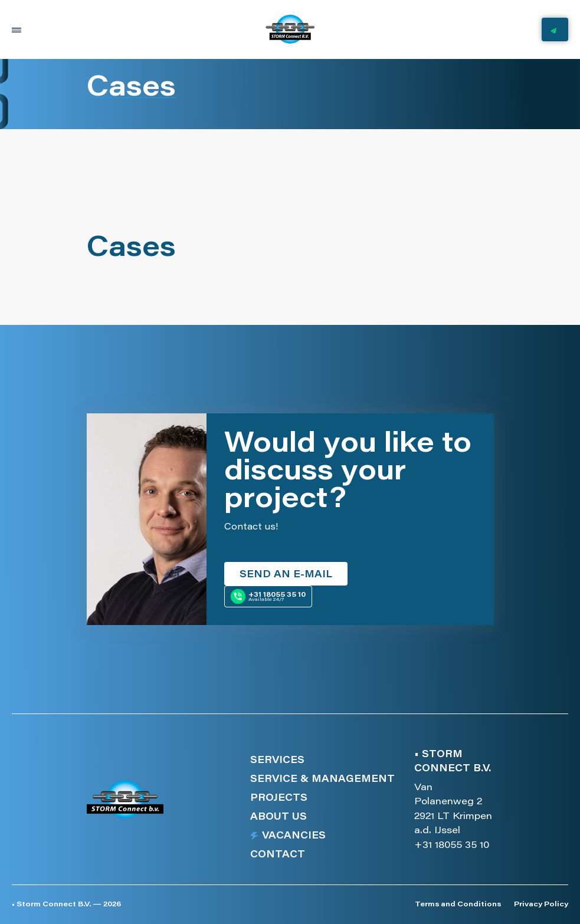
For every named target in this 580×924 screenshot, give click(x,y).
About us (278, 817)
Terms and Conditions (458, 905)
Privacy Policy (541, 905)
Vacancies (294, 836)
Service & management (322, 780)
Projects (279, 798)
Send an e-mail (286, 575)
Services (277, 761)
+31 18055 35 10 (452, 846)
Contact (278, 855)
